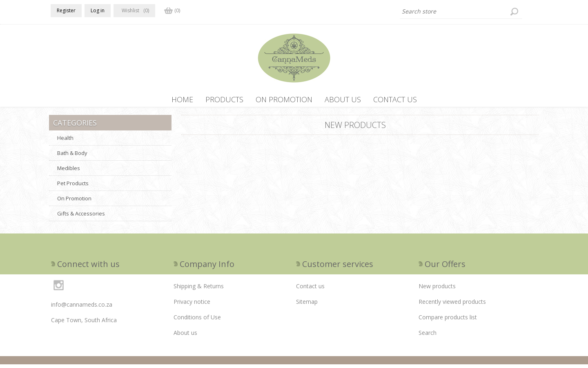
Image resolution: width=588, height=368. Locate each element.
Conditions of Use (197, 321)
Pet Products (73, 187)
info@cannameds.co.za (82, 308)
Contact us (310, 290)
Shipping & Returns (199, 290)
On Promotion (74, 202)
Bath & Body (72, 157)
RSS (534, 126)
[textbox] (461, 11)
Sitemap (307, 305)
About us (185, 336)
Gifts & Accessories (81, 217)
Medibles (69, 172)
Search (428, 336)
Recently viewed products (452, 305)
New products (437, 290)
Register (66, 10)
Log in (98, 10)
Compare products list (448, 321)
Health (65, 141)
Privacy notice (192, 305)
